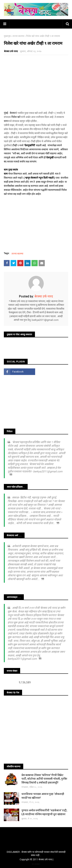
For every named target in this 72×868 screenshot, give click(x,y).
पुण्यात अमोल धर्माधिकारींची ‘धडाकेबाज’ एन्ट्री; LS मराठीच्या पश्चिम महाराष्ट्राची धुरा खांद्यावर (44, 812)
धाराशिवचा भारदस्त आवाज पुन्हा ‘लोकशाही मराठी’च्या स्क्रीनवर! (43, 796)
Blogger (40, 864)
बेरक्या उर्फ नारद (11, 51)
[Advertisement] (36, 83)
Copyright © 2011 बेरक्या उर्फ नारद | (36, 860)
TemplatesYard (36, 864)
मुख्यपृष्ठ (7, 36)
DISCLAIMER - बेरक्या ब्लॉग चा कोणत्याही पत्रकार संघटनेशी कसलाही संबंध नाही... (36, 854)
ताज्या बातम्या (18, 36)
